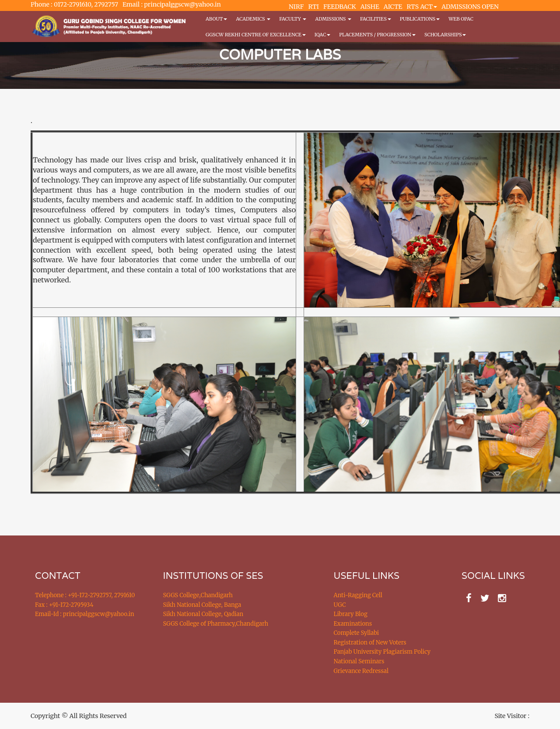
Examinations (353, 624)
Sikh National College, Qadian (203, 614)
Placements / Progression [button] (377, 35)
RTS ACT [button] (422, 7)
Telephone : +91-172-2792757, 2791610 (85, 595)
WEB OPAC (461, 19)
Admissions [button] (333, 19)
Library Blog (351, 614)
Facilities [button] (376, 19)
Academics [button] (253, 19)
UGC (340, 605)
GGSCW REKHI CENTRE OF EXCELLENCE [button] (256, 35)
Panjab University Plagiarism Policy (382, 652)
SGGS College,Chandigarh (198, 595)
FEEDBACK (340, 7)
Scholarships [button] (445, 35)
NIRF (296, 7)
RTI (313, 7)
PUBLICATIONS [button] (420, 19)
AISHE (370, 7)
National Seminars (359, 661)
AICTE (393, 7)
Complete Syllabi (357, 633)
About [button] (216, 19)
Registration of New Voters (370, 643)
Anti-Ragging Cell (358, 595)
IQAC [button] (322, 35)
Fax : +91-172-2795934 (64, 605)
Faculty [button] (293, 19)
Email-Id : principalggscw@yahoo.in (85, 614)
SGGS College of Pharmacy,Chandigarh (216, 624)
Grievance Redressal (361, 671)
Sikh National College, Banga (202, 605)
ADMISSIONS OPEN (470, 7)
